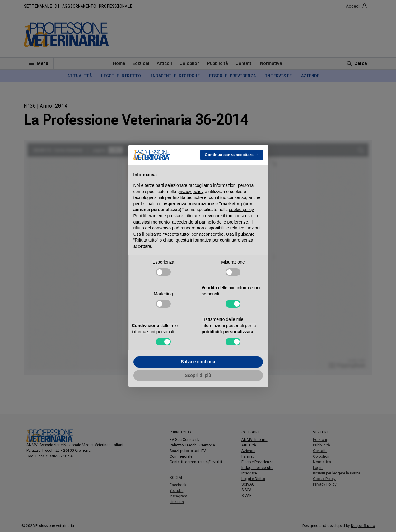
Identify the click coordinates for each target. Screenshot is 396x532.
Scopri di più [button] (198, 375)
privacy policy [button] (190, 192)
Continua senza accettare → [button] (232, 155)
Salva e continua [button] (198, 362)
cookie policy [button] (241, 210)
